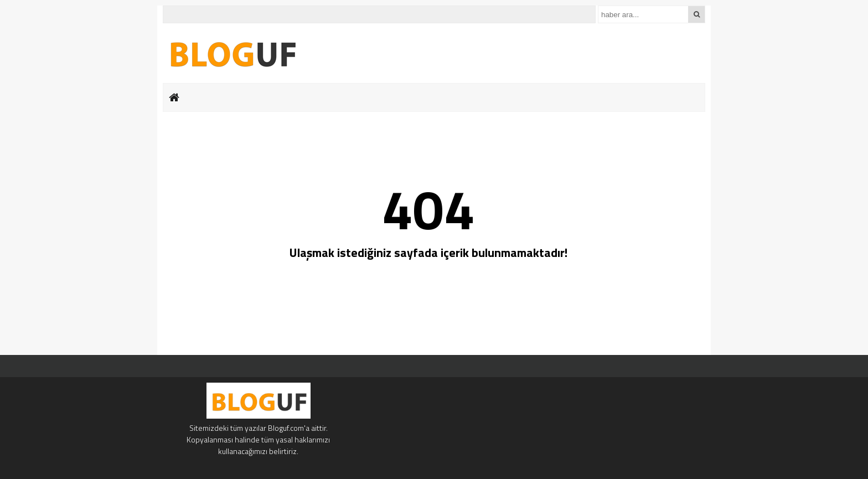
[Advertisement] (110, 177)
